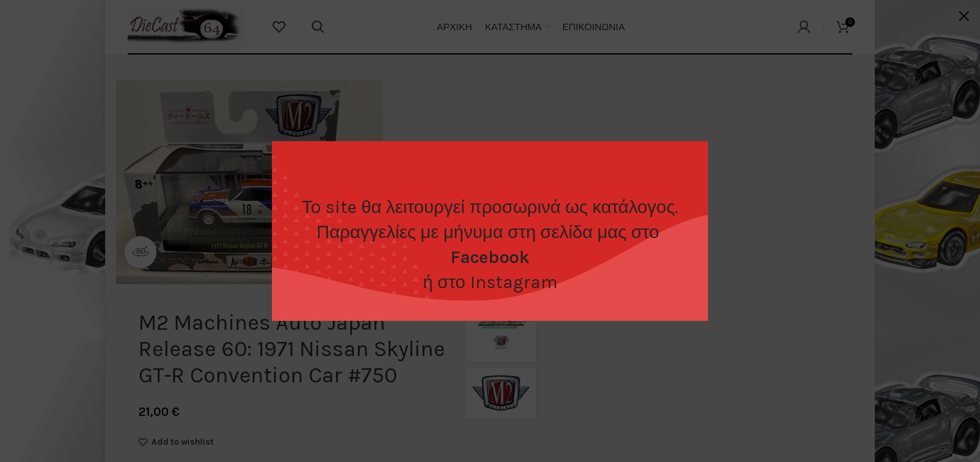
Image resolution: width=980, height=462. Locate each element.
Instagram (514, 282)
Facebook (490, 257)
